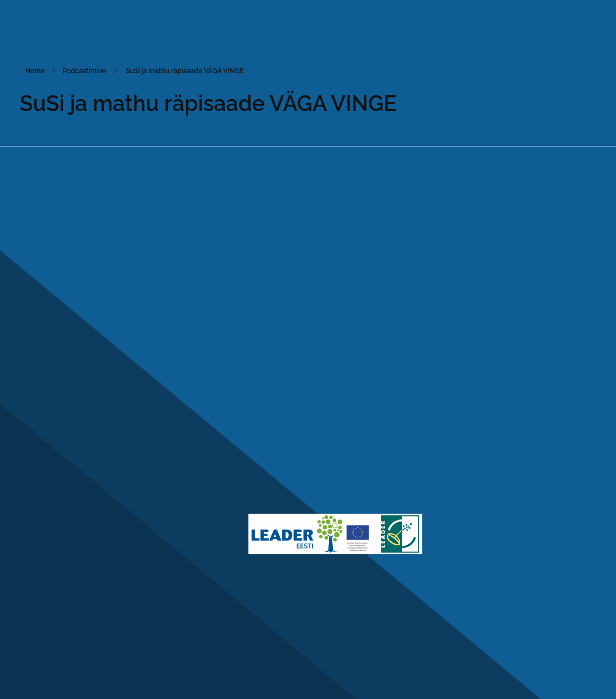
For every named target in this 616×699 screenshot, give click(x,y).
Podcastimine (84, 71)
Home (35, 71)
